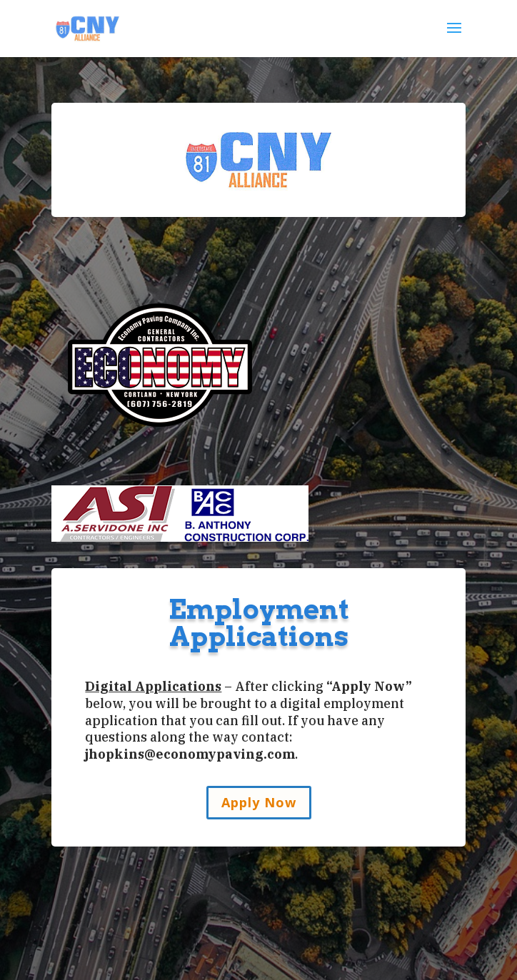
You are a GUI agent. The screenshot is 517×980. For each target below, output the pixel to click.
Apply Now (259, 802)
